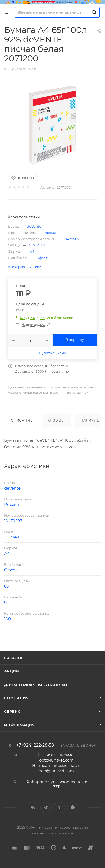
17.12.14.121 (37, 245)
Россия (50, 233)
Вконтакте (32, 807)
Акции (12, 671)
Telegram (46, 807)
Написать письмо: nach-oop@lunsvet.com (56, 768)
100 (7, 619)
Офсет (42, 258)
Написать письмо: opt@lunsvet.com (56, 757)
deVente (34, 226)
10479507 (71, 239)
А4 (32, 251)
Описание (22, 420)
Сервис (12, 711)
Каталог (14, 658)
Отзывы (56, 420)
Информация (20, 725)
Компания (16, 698)
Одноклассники (59, 807)
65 (6, 586)
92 (7, 602)
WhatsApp (73, 807)
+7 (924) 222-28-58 (35, 745)
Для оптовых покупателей (36, 685)
